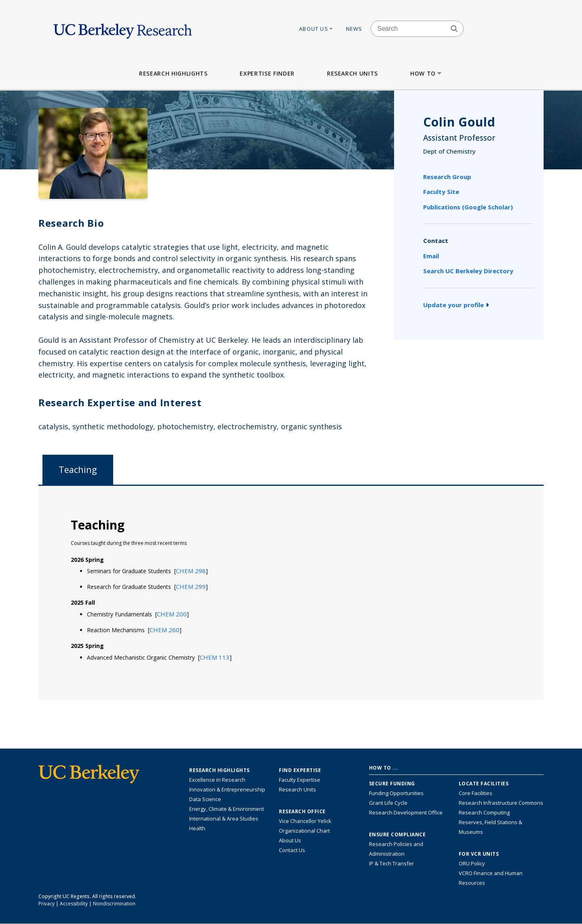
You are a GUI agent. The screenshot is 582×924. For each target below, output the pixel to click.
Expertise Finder (267, 73)
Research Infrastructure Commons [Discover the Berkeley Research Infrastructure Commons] (501, 803)
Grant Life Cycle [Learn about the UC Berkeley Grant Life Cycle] (388, 803)
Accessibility (74, 904)
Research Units (352, 73)
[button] (191, 571)
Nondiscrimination (114, 904)
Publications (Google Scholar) (468, 207)
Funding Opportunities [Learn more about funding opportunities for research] (396, 793)
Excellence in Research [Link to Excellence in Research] (217, 780)
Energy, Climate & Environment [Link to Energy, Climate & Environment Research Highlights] (227, 809)
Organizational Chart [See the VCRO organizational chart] (304, 831)
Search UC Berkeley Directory (468, 271)
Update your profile (456, 305)
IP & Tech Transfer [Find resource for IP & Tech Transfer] (391, 863)
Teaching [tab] (78, 469)
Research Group (447, 177)
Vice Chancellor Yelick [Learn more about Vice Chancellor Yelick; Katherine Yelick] (305, 821)
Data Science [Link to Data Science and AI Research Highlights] (205, 799)
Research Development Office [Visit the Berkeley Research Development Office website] (406, 812)
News (354, 29)
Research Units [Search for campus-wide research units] (297, 789)
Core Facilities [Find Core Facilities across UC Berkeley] (476, 793)
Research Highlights (173, 73)
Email (431, 256)
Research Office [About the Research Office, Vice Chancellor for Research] (302, 812)
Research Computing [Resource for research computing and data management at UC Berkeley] (484, 812)
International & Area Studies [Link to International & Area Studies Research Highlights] (224, 819)
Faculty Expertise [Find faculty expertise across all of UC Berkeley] (299, 780)
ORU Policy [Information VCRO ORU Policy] (472, 863)
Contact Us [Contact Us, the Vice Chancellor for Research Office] (292, 850)
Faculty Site (441, 192)
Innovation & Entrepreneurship (227, 789)
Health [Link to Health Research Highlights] (197, 828)
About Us (316, 29)
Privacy (46, 904)
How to (427, 73)
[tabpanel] (291, 592)
